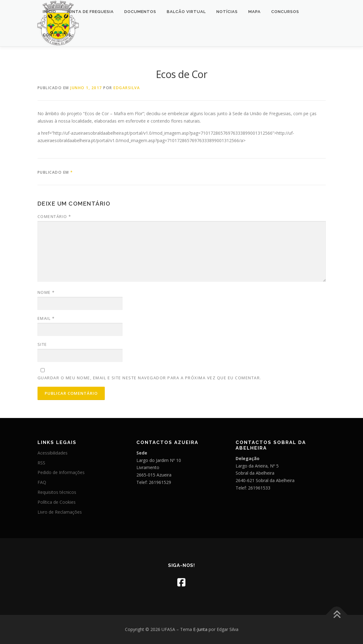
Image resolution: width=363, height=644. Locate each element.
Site (42, 344)
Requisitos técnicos (57, 492)
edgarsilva (127, 88)
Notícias (227, 12)
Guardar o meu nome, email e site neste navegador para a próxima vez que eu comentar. (149, 378)
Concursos (285, 12)
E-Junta (200, 629)
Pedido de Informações (61, 472)
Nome (46, 292)
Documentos (140, 12)
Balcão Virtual (186, 12)
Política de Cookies (57, 502)
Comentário (54, 216)
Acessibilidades (53, 453)
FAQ (42, 482)
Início (49, 12)
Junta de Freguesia (90, 12)
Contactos (57, 35)
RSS (41, 463)
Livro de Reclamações (60, 512)
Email (46, 318)
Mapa (255, 12)
